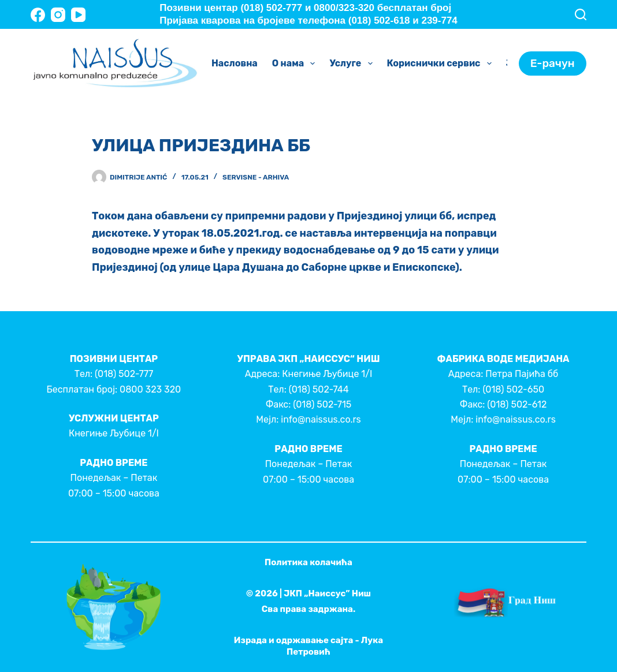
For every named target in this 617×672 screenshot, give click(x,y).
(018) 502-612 (517, 404)
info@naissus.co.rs (321, 419)
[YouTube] (78, 15)
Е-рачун (553, 63)
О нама (296, 64)
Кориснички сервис (442, 64)
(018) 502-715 (322, 404)
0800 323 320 (150, 389)
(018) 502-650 (513, 389)
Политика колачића (308, 562)
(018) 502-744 (319, 389)
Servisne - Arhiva (256, 177)
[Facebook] (38, 15)
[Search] (581, 14)
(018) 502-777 (124, 374)
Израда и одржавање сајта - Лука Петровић (308, 646)
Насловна (235, 63)
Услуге (353, 64)
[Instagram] (58, 15)
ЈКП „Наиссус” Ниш (327, 593)
